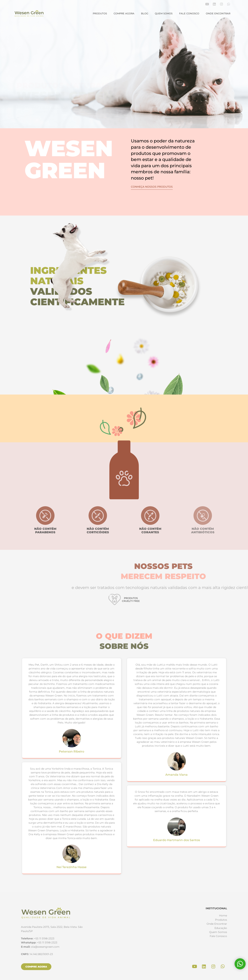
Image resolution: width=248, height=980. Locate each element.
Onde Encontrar (218, 13)
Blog (145, 13)
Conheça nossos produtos (152, 187)
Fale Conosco (189, 13)
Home (223, 915)
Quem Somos (164, 13)
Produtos (100, 13)
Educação (221, 928)
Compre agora (124, 13)
